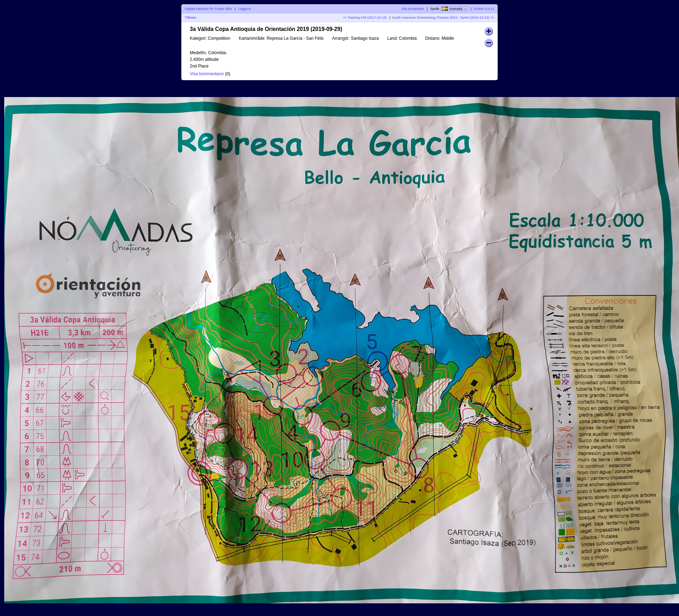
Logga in (244, 9)
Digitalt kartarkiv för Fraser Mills (208, 9)
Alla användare (413, 9)
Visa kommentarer (207, 74)
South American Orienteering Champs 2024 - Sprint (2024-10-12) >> (443, 17)
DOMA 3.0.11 (484, 9)
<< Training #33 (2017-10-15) (365, 17)
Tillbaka (191, 17)
